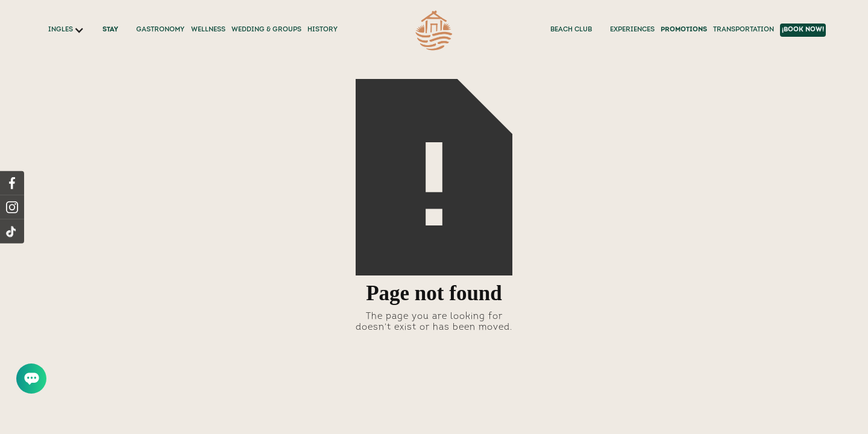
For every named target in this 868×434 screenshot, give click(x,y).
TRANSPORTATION (744, 30)
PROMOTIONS (684, 30)
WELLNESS (208, 30)
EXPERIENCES (632, 30)
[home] (434, 30)
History (322, 30)
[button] (66, 30)
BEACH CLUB (571, 30)
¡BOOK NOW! (803, 30)
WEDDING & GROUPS (266, 30)
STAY (110, 30)
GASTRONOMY (160, 30)
